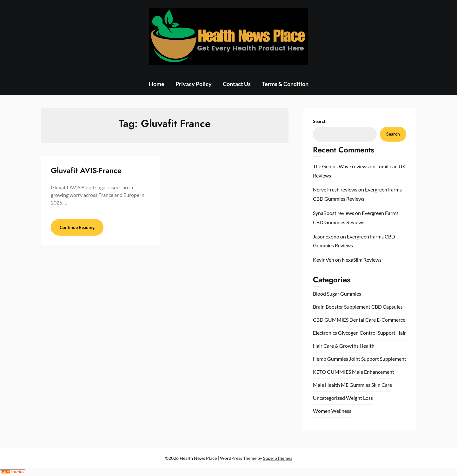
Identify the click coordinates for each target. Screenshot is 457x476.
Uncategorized (329, 398)
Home (157, 84)
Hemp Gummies (331, 359)
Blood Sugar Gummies (337, 294)
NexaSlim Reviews (362, 260)
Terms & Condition (285, 84)
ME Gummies (356, 385)
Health (367, 346)
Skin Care (382, 385)
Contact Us (237, 84)
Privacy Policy (194, 84)
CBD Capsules (387, 307)
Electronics (325, 333)
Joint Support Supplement (378, 359)
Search (320, 121)
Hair (401, 333)
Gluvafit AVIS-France (86, 170)
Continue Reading (77, 227)
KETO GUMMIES (332, 372)
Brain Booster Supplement (342, 307)
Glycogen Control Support (367, 333)
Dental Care (363, 320)
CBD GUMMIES (331, 320)
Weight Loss (359, 398)
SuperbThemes (278, 458)
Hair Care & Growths (336, 346)
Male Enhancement (373, 372)
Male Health (326, 385)
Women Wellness (332, 411)
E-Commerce (391, 320)
